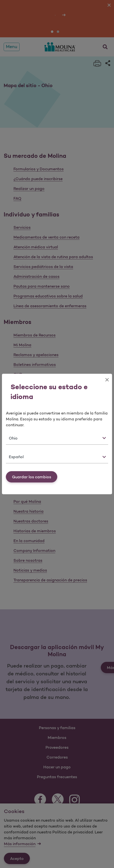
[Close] (107, 380)
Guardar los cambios (32, 477)
